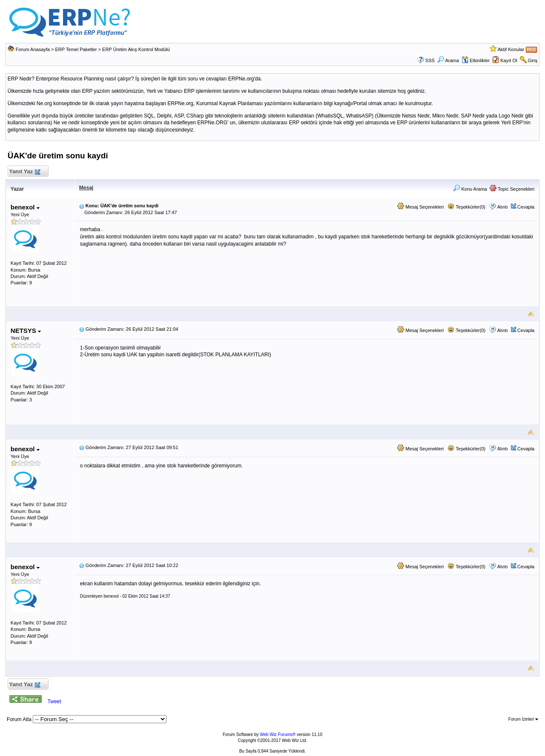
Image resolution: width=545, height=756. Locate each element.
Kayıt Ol (509, 60)
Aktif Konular (511, 49)
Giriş (533, 60)
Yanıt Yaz (24, 172)
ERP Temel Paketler (76, 49)
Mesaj (86, 188)
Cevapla (526, 207)
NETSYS (26, 331)
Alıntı (503, 207)
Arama (448, 60)
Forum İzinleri (523, 719)
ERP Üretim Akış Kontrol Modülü (136, 49)
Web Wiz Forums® (278, 735)
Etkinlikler (476, 60)
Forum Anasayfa (33, 49)
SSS (430, 60)
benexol (25, 207)
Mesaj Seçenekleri (420, 207)
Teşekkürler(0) (466, 207)
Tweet (54, 702)
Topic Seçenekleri (512, 189)
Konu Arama (470, 189)
